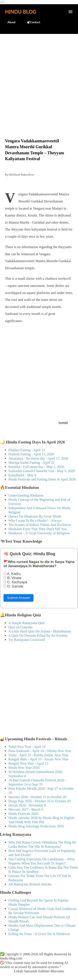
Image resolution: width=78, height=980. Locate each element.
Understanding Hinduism (26, 495)
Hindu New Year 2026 (24, 768)
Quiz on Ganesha (20, 627)
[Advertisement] (39, 77)
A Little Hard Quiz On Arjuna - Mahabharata (40, 631)
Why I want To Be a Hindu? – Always (35, 521)
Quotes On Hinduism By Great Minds (35, 516)
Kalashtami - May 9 (22, 475)
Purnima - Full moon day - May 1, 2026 (36, 467)
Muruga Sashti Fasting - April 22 (31, 463)
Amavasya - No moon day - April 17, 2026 (38, 458)
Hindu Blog (21, 12)
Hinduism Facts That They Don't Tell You (37, 529)
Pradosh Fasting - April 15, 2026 (31, 454)
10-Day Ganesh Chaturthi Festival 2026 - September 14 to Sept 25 (37, 782)
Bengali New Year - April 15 (28, 763)
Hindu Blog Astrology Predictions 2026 (36, 826)
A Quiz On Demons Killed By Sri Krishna (38, 636)
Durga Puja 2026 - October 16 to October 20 (39, 801)
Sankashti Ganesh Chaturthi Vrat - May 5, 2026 (41, 471)
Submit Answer (19, 598)
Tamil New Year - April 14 (27, 747)
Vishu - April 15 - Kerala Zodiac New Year (38, 755)
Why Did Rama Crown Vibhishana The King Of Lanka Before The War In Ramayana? (42, 844)
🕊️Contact (31, 22)
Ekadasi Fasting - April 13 (27, 450)
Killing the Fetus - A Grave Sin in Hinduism (39, 934)
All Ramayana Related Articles (30, 884)
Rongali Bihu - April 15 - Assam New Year (38, 759)
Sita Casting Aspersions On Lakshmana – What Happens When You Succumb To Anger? (41, 861)
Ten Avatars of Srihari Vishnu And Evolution (40, 525)
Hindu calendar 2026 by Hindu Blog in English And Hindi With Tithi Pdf (41, 820)
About (9, 22)
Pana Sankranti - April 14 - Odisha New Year (40, 751)
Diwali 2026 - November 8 (27, 805)
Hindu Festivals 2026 (23, 814)
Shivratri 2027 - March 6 (26, 809)
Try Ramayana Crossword (27, 640)
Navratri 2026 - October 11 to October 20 (37, 797)
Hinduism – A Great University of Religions (39, 533)
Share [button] (63, 423)
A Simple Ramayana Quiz (27, 623)
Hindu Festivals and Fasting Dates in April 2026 (42, 479)
